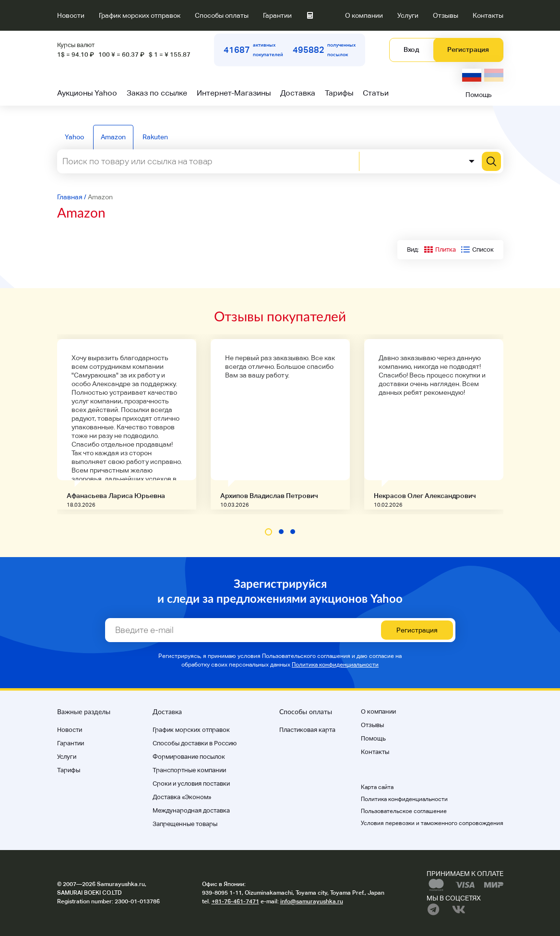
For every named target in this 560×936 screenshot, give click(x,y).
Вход (411, 49)
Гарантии (277, 15)
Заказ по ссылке (157, 93)
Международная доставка (191, 810)
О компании (364, 15)
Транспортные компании (189, 770)
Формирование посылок (189, 757)
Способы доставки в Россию (195, 743)
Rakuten (155, 137)
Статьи (376, 93)
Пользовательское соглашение (404, 811)
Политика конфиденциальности (335, 665)
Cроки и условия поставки (191, 784)
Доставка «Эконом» (182, 797)
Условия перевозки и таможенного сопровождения (432, 823)
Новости (71, 15)
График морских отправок (140, 15)
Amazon (113, 137)
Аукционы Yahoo (87, 93)
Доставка (298, 93)
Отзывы (446, 15)
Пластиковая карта (307, 730)
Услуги (408, 15)
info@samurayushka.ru (312, 901)
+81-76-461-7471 (235, 901)
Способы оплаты (222, 15)
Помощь (479, 95)
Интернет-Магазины (234, 93)
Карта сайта (377, 787)
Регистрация (468, 49)
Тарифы (339, 93)
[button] (268, 532)
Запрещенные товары (185, 824)
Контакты (488, 15)
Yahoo (74, 137)
